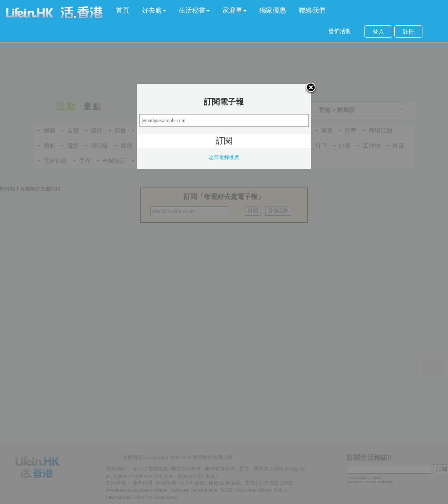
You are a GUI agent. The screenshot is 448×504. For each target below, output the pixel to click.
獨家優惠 (273, 10)
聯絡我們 (312, 10)
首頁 (122, 10)
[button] (154, 10)
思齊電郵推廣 (224, 157)
